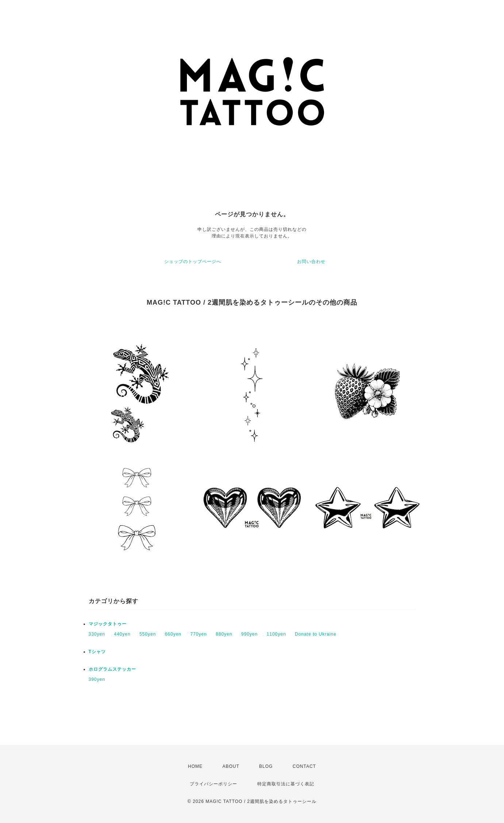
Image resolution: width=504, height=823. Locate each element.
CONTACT (304, 766)
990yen (249, 634)
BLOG (266, 766)
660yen (173, 634)
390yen (97, 679)
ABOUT (231, 766)
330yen (97, 634)
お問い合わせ (311, 262)
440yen (122, 634)
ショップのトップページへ (193, 262)
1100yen (276, 634)
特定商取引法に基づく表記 (286, 784)
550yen (148, 634)
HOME (195, 766)
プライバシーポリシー (213, 784)
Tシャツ (97, 652)
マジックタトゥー (108, 624)
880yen (224, 634)
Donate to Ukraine (316, 634)
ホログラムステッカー (112, 669)
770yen (198, 634)
